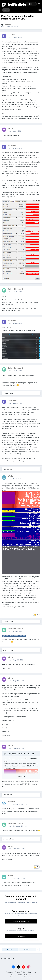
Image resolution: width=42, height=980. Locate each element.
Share (10, 949)
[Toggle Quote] (5, 754)
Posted (15, 37)
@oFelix (5, 636)
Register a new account (21, 921)
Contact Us (32, 972)
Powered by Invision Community (21, 977)
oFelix (28, 754)
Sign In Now (21, 936)
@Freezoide (14, 636)
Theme (10, 972)
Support (15, 27)
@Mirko (22, 636)
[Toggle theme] (31, 4)
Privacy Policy (20, 972)
